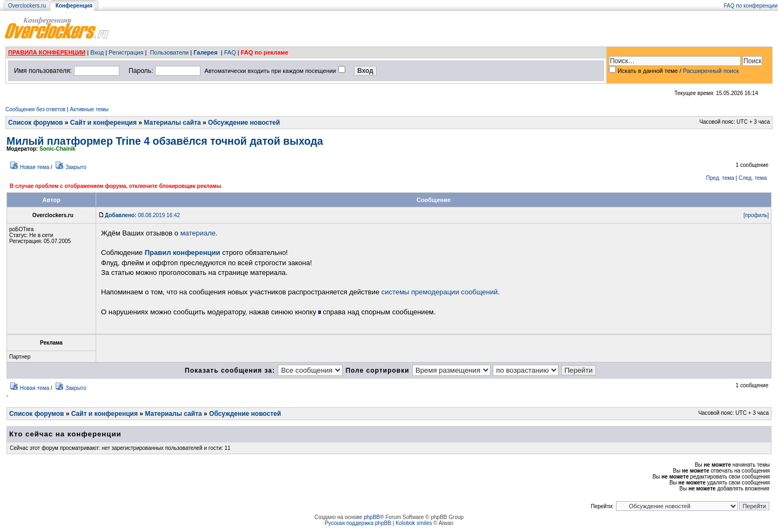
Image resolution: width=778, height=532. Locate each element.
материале (198, 233)
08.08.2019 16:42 (142, 215)
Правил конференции (183, 252)
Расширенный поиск (711, 71)
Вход (97, 52)
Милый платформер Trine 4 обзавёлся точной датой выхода (165, 141)
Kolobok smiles (414, 523)
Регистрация (126, 52)
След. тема (753, 178)
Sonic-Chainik (58, 149)
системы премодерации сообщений (440, 292)
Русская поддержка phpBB (358, 523)
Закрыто (76, 167)
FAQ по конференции (751, 6)
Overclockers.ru (27, 6)
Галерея (205, 52)
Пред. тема (720, 178)
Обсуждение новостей (244, 123)
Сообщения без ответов (35, 109)
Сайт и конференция (103, 123)
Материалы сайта (172, 123)
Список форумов (35, 123)
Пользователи (169, 52)
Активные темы (89, 109)
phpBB (372, 517)
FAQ (230, 52)
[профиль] (756, 215)
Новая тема (35, 167)
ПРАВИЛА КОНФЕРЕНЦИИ (47, 52)
